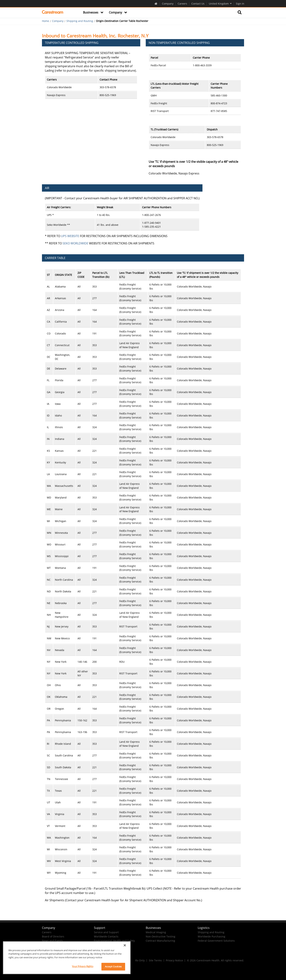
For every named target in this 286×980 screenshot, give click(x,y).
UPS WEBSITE (70, 236)
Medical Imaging (156, 932)
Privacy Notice (174, 960)
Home (46, 21)
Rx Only (140, 960)
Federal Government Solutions (216, 941)
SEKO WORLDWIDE (75, 243)
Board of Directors (53, 936)
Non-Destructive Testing (161, 936)
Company (168, 4)
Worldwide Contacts (106, 936)
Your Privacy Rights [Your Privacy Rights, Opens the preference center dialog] (82, 966)
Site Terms (155, 960)
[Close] (125, 945)
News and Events (52, 941)
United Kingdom (220, 4)
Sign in (240, 4)
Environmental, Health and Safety (114, 941)
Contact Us (198, 4)
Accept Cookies (113, 966)
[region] (67, 958)
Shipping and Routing (80, 21)
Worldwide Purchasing (211, 936)
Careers (182, 4)
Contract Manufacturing (160, 941)
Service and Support (106, 932)
